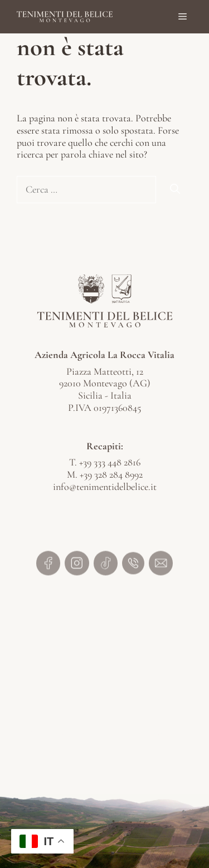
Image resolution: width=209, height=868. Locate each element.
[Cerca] (175, 190)
